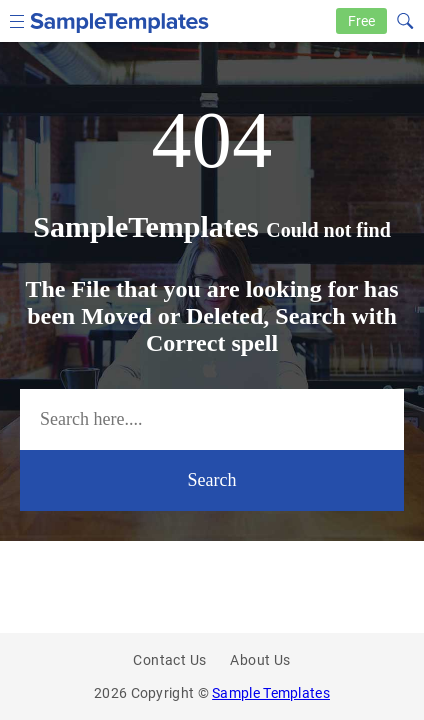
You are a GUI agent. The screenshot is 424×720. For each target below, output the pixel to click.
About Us (260, 660)
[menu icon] (17, 19)
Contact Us (169, 660)
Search (212, 480)
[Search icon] (404, 19)
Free (361, 21)
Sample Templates (271, 693)
